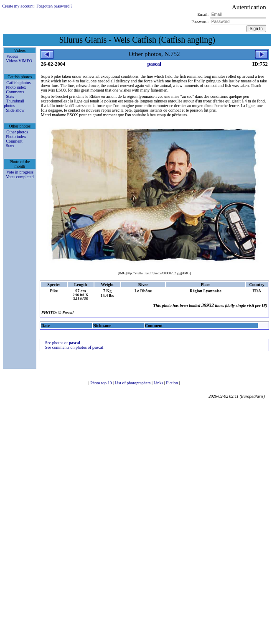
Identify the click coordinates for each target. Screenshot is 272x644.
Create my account (18, 6)
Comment (14, 141)
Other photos (17, 132)
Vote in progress (20, 172)
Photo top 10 (102, 383)
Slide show (15, 110)
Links (159, 383)
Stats (10, 96)
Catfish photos (18, 83)
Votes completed (20, 177)
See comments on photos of (74, 347)
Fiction (172, 383)
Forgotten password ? (54, 6)
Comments (15, 92)
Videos (12, 56)
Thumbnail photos (14, 103)
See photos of (63, 343)
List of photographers (133, 383)
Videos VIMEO (19, 61)
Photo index (16, 87)
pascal (154, 64)
